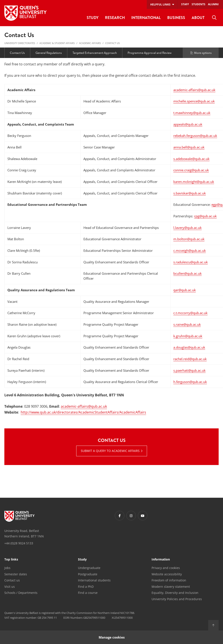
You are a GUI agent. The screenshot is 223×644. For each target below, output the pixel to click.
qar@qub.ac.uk (185, 290)
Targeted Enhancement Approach (95, 53)
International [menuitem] (146, 18)
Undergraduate (89, 568)
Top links (11, 560)
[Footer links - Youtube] (143, 516)
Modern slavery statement (171, 587)
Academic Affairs (90, 43)
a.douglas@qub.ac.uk (189, 347)
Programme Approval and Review (150, 53)
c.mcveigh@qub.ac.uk (190, 250)
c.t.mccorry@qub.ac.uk (190, 313)
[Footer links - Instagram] (131, 516)
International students (94, 580)
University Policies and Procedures (177, 599)
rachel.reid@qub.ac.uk (190, 359)
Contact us (12, 580)
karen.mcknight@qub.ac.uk (194, 182)
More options (201, 53)
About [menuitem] (198, 18)
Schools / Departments (21, 593)
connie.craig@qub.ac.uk (191, 170)
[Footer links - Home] (19, 516)
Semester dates (16, 574)
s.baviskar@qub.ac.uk (190, 193)
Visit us (10, 587)
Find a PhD (86, 587)
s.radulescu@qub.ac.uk (191, 262)
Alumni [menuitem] (213, 4)
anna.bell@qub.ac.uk (189, 147)
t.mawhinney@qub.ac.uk (192, 113)
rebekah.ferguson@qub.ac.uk (195, 136)
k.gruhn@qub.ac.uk (188, 336)
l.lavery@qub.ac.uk (188, 228)
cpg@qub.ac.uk (205, 216)
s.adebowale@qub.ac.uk (191, 159)
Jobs (7, 568)
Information (161, 560)
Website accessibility (167, 574)
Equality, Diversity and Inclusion (175, 593)
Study (82, 560)
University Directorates (20, 43)
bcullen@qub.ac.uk (188, 273)
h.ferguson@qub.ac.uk (190, 382)
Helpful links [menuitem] (160, 4)
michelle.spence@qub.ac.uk (194, 101)
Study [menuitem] (93, 18)
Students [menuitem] (199, 4)
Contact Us (112, 43)
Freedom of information (169, 580)
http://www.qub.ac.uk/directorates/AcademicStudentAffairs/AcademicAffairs (83, 412)
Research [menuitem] (115, 18)
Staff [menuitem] (185, 4)
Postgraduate (88, 574)
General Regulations (49, 53)
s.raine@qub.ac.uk (187, 324)
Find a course (88, 593)
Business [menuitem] (176, 18)
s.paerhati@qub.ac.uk (189, 370)
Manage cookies (112, 637)
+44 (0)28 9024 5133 (19, 543)
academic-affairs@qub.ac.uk (194, 90)
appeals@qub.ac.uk (188, 124)
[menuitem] (214, 18)
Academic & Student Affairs (57, 43)
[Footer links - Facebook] (120, 516)
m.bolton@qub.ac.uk (189, 239)
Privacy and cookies (166, 568)
